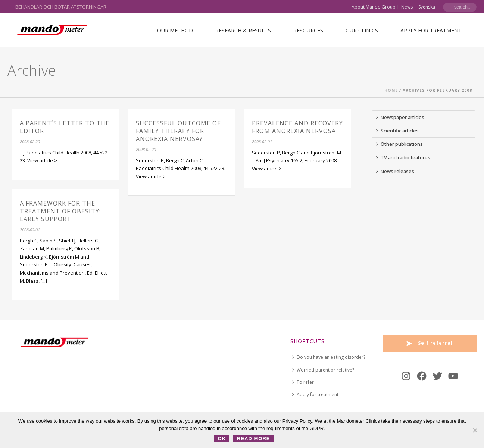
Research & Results (243, 30)
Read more (253, 438)
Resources (308, 30)
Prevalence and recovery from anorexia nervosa (297, 127)
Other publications (399, 144)
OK (222, 438)
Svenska (427, 7)
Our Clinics (362, 30)
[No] (475, 430)
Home (391, 90)
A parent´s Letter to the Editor (65, 127)
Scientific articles (397, 131)
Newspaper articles (400, 117)
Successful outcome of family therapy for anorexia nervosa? (178, 131)
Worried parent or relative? (323, 370)
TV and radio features (403, 157)
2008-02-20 (30, 142)
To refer (303, 382)
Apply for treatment (431, 30)
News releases (395, 171)
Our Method (175, 30)
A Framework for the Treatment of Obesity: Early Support (60, 211)
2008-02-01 (262, 142)
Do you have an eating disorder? (329, 357)
